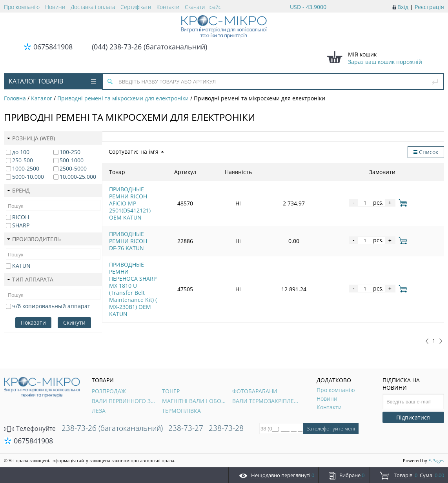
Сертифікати (136, 7)
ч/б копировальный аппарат (51, 306)
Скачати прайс (203, 7)
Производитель (34, 239)
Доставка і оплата (93, 7)
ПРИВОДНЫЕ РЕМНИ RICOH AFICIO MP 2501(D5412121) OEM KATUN (182, 193)
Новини (55, 7)
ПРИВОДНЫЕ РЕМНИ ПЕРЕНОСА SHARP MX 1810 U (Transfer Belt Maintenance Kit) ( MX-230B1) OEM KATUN (183, 235)
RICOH (21, 217)
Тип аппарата (30, 279)
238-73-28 (226, 428)
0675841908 (53, 47)
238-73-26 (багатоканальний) (112, 428)
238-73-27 (186, 428)
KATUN (21, 266)
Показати (33, 322)
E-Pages (436, 460)
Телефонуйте (30, 429)
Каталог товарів (52, 81)
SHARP (21, 225)
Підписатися (413, 417)
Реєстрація (429, 7)
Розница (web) (31, 138)
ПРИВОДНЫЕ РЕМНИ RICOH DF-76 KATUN (165, 214)
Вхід (403, 7)
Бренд (18, 190)
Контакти (168, 7)
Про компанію (22, 7)
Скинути (74, 322)
